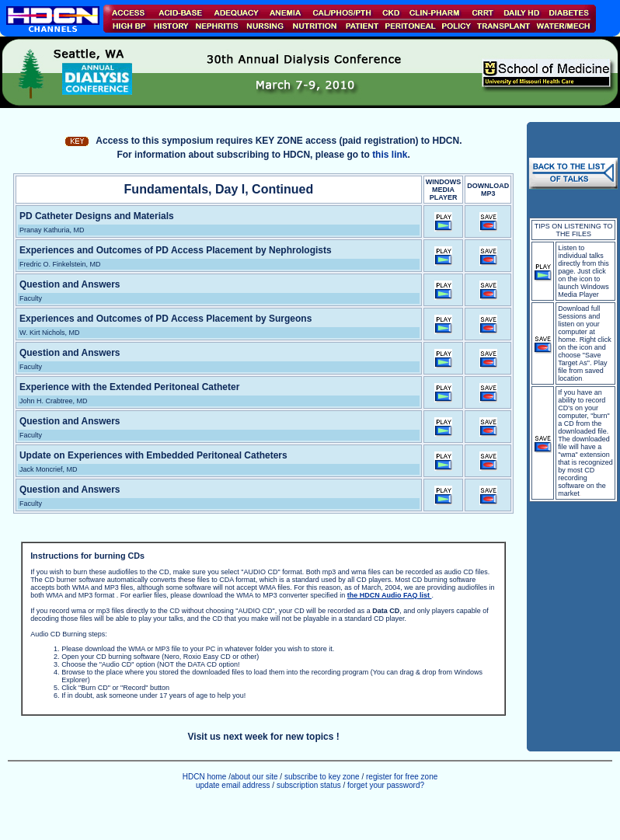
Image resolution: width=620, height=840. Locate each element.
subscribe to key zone (321, 777)
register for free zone (402, 777)
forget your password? (386, 785)
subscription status (310, 785)
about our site (254, 777)
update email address (233, 785)
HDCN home (205, 777)
